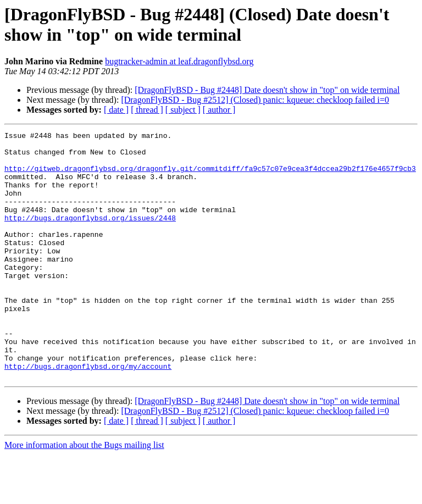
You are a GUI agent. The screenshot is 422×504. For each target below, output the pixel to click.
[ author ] (219, 110)
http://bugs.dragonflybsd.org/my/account (88, 414)
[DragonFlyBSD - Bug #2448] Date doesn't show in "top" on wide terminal (267, 90)
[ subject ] (183, 110)
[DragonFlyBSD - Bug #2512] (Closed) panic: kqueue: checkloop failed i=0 (255, 100)
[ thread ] (147, 110)
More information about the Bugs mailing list (84, 494)
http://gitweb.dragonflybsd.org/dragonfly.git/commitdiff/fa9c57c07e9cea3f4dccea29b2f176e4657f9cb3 (210, 176)
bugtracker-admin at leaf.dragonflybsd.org (179, 61)
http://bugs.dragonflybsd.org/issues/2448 (90, 236)
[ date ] (116, 110)
